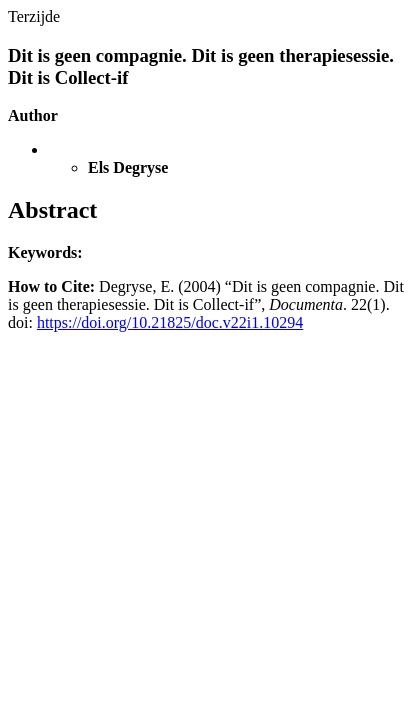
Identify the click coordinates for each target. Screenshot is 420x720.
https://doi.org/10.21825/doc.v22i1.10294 (170, 322)
